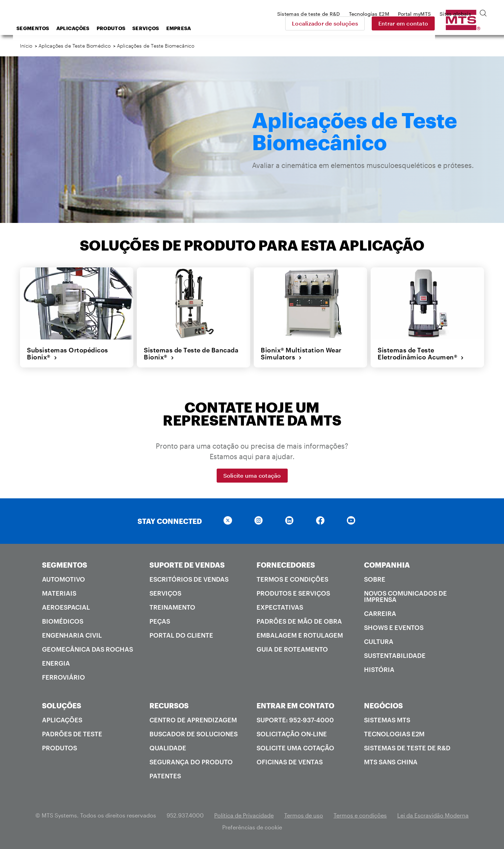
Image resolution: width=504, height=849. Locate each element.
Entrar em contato (453, 23)
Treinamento (172, 607)
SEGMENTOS (65, 565)
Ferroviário (64, 677)
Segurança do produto (191, 762)
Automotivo (64, 579)
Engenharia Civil (72, 635)
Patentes (165, 776)
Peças (160, 621)
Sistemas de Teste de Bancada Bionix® (191, 354)
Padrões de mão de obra (299, 621)
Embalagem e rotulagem (300, 635)
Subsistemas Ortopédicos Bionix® (68, 354)
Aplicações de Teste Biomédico (75, 46)
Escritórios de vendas (189, 579)
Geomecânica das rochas (87, 649)
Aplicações (129, 28)
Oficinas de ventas (290, 762)
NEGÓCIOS (383, 706)
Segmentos (89, 28)
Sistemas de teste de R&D (407, 748)
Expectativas (280, 607)
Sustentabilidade (395, 655)
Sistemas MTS (387, 720)
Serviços (202, 28)
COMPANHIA (387, 565)
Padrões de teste (72, 734)
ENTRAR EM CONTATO (295, 706)
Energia (56, 663)
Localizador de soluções (374, 23)
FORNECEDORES (286, 565)
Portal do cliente (181, 635)
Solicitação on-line (292, 734)
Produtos (167, 28)
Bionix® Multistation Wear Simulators (301, 354)
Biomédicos (63, 621)
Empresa (235, 28)
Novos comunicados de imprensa (405, 596)
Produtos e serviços (293, 593)
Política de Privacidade (244, 815)
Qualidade (168, 748)
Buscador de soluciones (194, 734)
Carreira (380, 613)
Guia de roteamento (292, 649)
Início (26, 46)
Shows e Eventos (394, 627)
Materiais (59, 593)
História (379, 669)
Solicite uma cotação (252, 475)
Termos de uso (304, 815)
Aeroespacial (66, 607)
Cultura (379, 641)
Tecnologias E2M (394, 734)
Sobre (375, 579)
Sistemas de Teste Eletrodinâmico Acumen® (421, 354)
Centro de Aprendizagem (193, 720)
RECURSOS (169, 706)
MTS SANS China (391, 762)
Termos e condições (292, 579)
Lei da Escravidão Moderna (433, 815)
